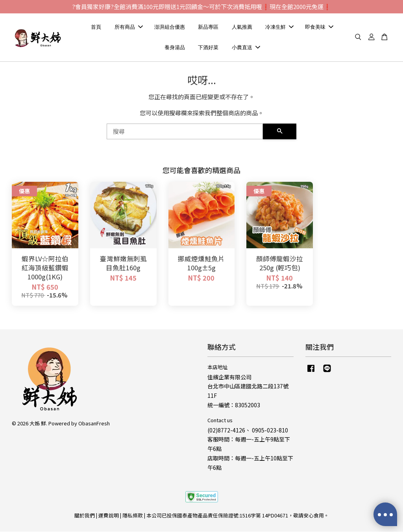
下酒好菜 (208, 48)
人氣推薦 (242, 27)
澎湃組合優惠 (170, 27)
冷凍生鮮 (279, 27)
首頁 (96, 27)
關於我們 (85, 516)
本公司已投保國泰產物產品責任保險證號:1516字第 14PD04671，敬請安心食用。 (238, 516)
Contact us (220, 420)
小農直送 (246, 48)
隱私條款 (133, 516)
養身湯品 (175, 48)
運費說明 (109, 516)
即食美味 (319, 27)
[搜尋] (185, 132)
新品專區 (208, 27)
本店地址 (218, 367)
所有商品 (129, 27)
